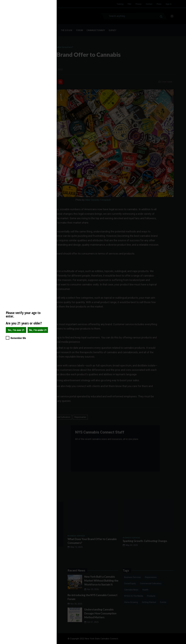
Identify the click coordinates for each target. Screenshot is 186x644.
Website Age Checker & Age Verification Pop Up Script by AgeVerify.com (182, 643)
